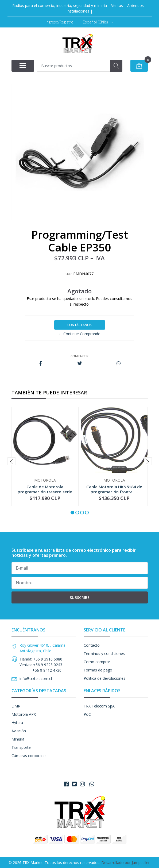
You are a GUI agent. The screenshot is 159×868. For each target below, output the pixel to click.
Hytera (17, 723)
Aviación (19, 731)
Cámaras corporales (29, 756)
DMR (16, 706)
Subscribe (80, 597)
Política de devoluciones (104, 678)
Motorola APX (24, 714)
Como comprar (97, 662)
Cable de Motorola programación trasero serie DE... (45, 491)
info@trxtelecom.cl (36, 679)
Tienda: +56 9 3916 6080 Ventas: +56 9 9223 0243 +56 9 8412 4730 (41, 665)
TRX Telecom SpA (99, 706)
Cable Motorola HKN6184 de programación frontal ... (114, 489)
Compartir (79, 356)
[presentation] (11, 461)
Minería (18, 739)
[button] (98, 22)
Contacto (92, 645)
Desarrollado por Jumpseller (125, 863)
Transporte (21, 747)
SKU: (69, 274)
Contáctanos (79, 325)
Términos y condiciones (104, 653)
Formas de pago (98, 670)
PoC (87, 714)
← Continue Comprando (79, 334)
